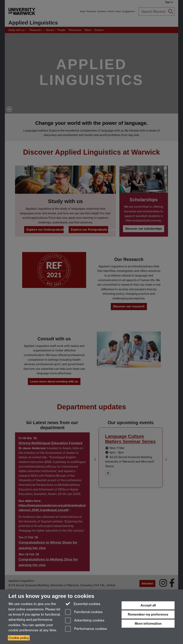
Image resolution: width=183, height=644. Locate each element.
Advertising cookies (85, 621)
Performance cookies (86, 629)
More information (148, 624)
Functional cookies (84, 612)
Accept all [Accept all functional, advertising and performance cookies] (148, 605)
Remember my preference (148, 614)
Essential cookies (83, 604)
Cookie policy (19, 638)
